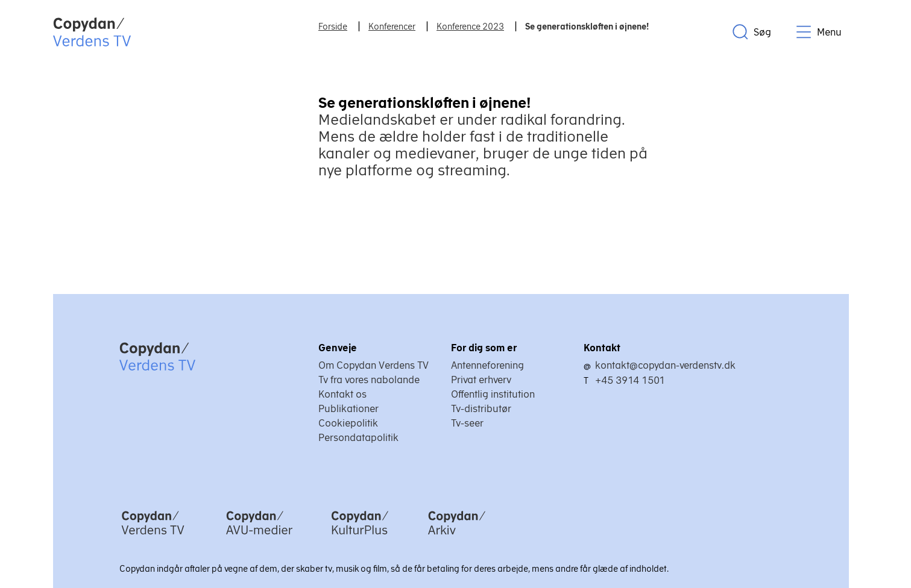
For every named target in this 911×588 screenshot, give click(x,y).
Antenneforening (487, 365)
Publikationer (348, 408)
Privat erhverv (481, 380)
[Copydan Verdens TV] (153, 536)
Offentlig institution (493, 394)
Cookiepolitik (348, 423)
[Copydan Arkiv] (457, 536)
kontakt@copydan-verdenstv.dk (665, 365)
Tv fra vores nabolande (369, 380)
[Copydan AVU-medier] (259, 536)
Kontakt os (342, 394)
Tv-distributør (481, 408)
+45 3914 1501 (630, 380)
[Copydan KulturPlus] (360, 536)
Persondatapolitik (358, 437)
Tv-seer (467, 423)
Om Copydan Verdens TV (374, 365)
